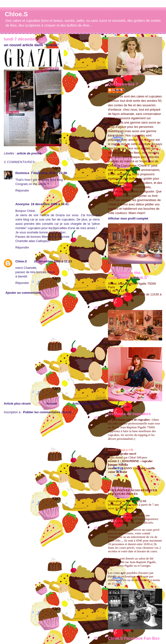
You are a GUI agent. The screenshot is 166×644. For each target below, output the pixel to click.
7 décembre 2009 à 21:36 (49, 173)
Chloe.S (16, 14)
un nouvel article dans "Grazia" (31, 45)
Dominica (22, 173)
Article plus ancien (86, 404)
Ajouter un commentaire (23, 293)
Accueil (52, 404)
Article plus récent (17, 404)
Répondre (22, 190)
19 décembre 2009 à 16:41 (50, 204)
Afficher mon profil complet (128, 218)
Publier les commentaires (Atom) (47, 412)
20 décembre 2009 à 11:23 (53, 261)
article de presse (29, 153)
